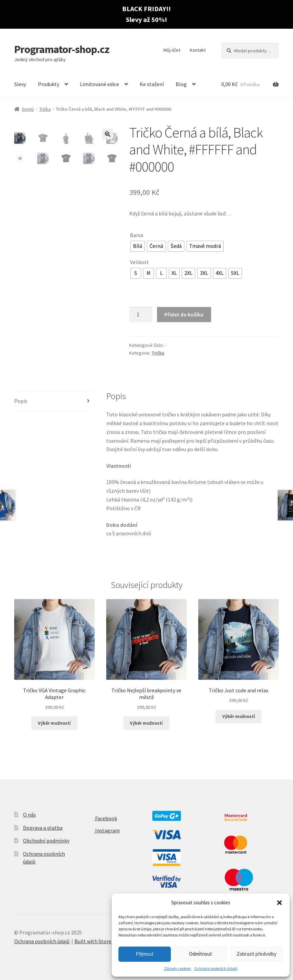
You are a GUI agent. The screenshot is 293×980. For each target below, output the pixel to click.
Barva (137, 235)
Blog (181, 84)
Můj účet (172, 50)
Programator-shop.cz (62, 49)
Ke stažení (152, 84)
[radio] (138, 246)
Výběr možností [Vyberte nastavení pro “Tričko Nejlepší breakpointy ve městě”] (146, 723)
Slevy (20, 84)
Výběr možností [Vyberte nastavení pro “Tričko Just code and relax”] (239, 716)
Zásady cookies (177, 968)
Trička (45, 109)
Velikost (139, 262)
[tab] (54, 401)
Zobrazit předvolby (256, 954)
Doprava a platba (43, 828)
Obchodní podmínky (46, 841)
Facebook (100, 818)
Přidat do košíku (184, 314)
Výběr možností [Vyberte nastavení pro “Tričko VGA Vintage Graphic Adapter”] (54, 723)
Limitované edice (99, 84)
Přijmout (145, 954)
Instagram (102, 830)
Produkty (49, 84)
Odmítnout (201, 954)
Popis (21, 401)
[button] (279, 903)
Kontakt (198, 50)
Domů (28, 109)
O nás (29, 815)
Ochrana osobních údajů (216, 968)
